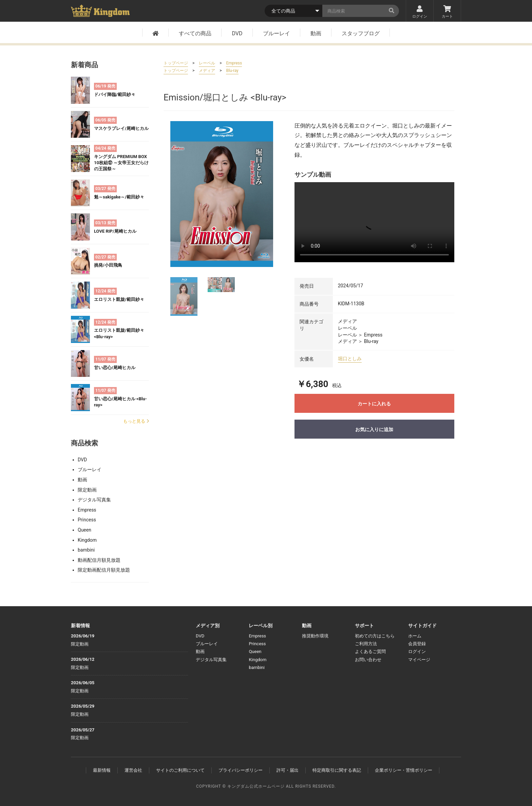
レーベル (207, 63)
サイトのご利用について (180, 770)
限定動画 (87, 490)
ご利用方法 (366, 644)
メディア (207, 71)
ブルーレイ (277, 34)
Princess (87, 520)
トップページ (176, 63)
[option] (222, 194)
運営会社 (133, 770)
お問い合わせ (368, 660)
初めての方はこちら (375, 636)
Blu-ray (232, 71)
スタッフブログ (361, 34)
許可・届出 (288, 770)
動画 (316, 34)
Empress (87, 510)
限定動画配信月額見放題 (104, 570)
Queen (84, 530)
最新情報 (102, 770)
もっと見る (136, 421)
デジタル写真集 (94, 500)
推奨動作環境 (315, 636)
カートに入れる (374, 404)
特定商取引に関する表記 (337, 770)
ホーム (415, 636)
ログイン (420, 12)
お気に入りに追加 (374, 429)
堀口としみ (350, 359)
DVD (237, 34)
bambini (86, 550)
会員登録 (417, 644)
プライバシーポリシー (241, 770)
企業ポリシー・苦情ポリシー (404, 770)
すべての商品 (195, 34)
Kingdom (87, 540)
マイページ (419, 660)
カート (447, 12)
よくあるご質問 (370, 651)
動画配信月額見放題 (99, 560)
